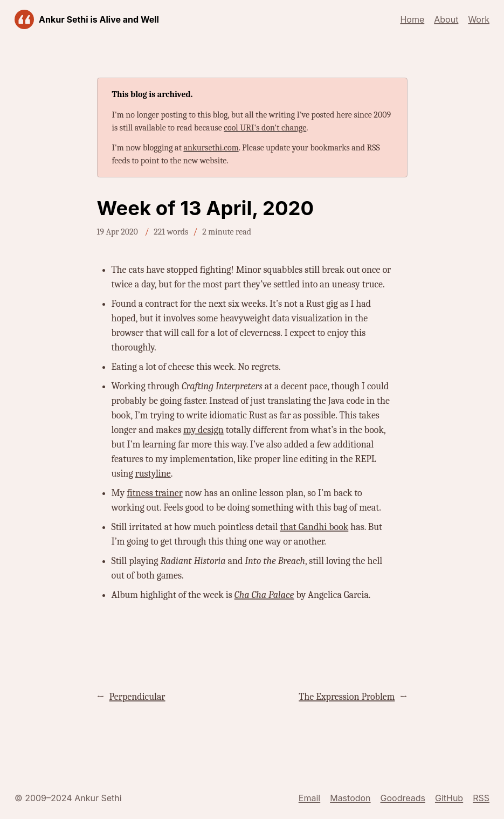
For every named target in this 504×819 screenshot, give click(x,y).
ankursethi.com (211, 148)
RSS (481, 798)
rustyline (153, 474)
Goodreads (403, 798)
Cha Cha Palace (264, 595)
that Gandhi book (315, 527)
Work (479, 19)
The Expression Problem (347, 697)
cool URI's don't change (265, 128)
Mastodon (350, 798)
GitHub (449, 798)
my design (203, 430)
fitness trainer (155, 493)
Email (309, 798)
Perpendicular (137, 697)
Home (412, 19)
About (446, 19)
